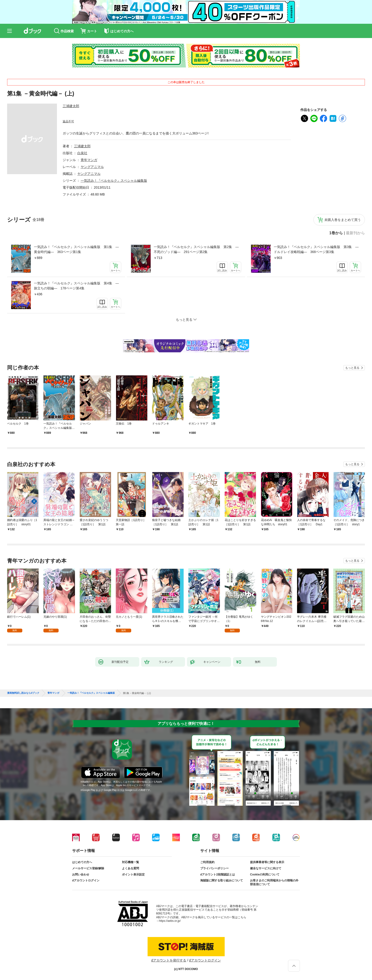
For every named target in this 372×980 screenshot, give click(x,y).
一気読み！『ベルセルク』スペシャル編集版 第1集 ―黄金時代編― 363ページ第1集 (76, 249)
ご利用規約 (207, 862)
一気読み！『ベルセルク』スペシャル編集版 (114, 181)
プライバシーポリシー (214, 868)
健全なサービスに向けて (266, 868)
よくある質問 (130, 868)
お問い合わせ (81, 875)
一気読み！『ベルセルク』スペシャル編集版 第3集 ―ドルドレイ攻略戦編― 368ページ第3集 (316, 249)
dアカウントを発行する (169, 960)
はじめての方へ (82, 862)
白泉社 (82, 153)
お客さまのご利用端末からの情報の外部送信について (274, 882)
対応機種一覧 (130, 862)
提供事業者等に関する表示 (267, 862)
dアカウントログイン (86, 880)
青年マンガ (89, 160)
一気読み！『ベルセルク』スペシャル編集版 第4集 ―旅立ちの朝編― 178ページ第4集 (76, 286)
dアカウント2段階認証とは (218, 875)
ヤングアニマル (92, 167)
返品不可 (68, 121)
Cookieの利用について (265, 875)
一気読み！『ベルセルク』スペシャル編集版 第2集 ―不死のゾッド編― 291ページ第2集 (196, 249)
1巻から (336, 233)
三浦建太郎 (71, 106)
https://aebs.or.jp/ (170, 921)
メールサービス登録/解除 (88, 868)
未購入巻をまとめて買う (343, 220)
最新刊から (355, 233)
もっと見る (352, 368)
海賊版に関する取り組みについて (222, 880)
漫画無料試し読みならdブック (23, 693)
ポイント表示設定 (133, 875)
